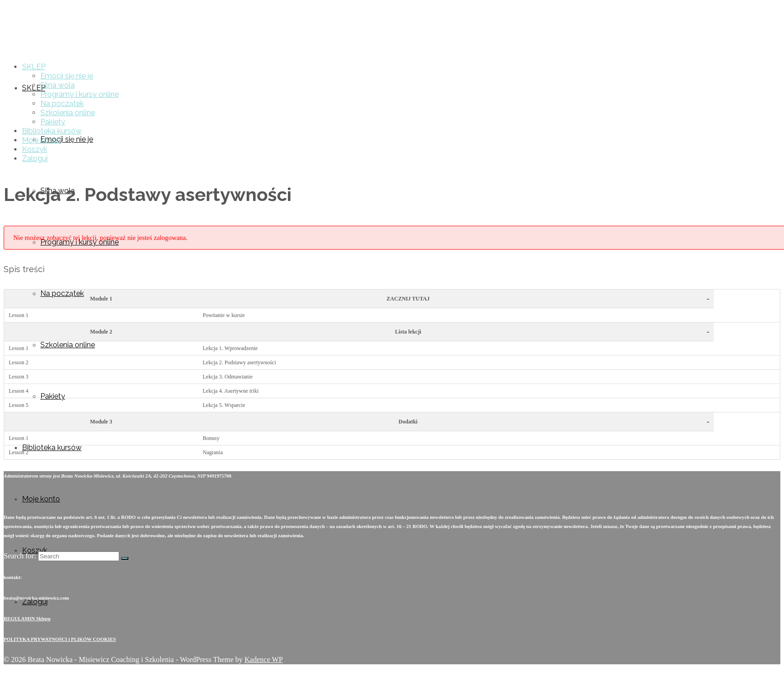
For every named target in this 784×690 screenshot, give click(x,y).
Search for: (20, 556)
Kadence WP (264, 659)
